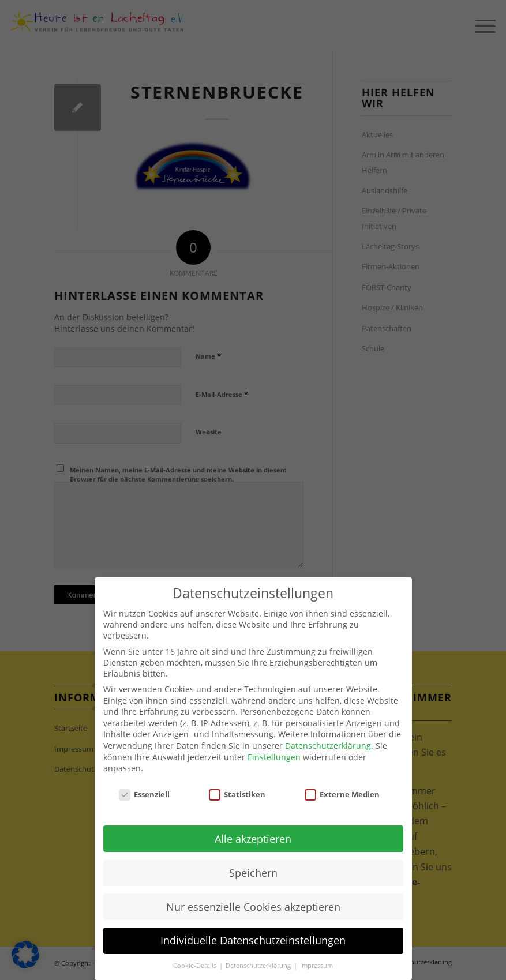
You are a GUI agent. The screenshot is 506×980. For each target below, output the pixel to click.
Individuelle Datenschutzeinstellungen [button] (253, 940)
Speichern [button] (253, 873)
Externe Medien (342, 794)
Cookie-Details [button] (196, 966)
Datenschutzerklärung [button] (259, 966)
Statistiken (237, 794)
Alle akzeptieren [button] (253, 839)
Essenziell (144, 794)
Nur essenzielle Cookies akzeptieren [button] (253, 907)
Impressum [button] (316, 966)
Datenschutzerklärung (328, 746)
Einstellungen (274, 757)
